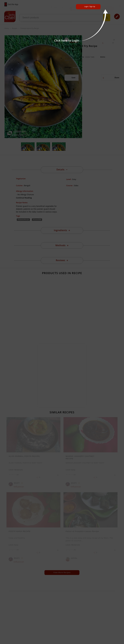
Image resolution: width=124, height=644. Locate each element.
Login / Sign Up (90, 6)
